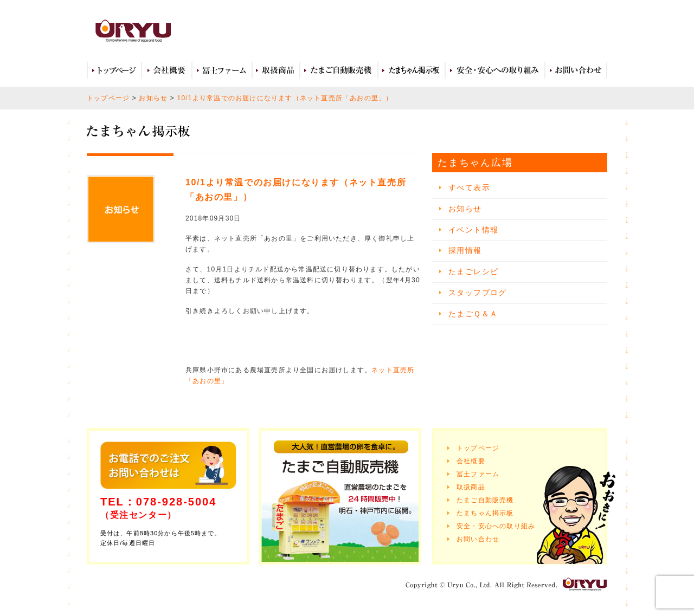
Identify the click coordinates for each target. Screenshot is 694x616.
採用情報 (465, 250)
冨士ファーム (222, 70)
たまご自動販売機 (339, 70)
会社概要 (167, 70)
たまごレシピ (473, 271)
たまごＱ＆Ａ (473, 314)
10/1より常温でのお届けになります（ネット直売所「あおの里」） (285, 98)
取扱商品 (276, 70)
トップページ (114, 70)
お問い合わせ (576, 70)
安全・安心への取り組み (495, 70)
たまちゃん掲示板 (485, 513)
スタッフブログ (478, 293)
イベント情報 (473, 230)
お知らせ (153, 98)
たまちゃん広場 (412, 70)
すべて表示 (469, 187)
